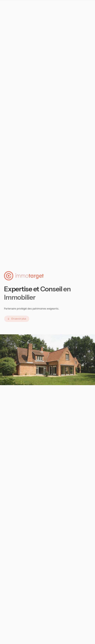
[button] (17, 319)
